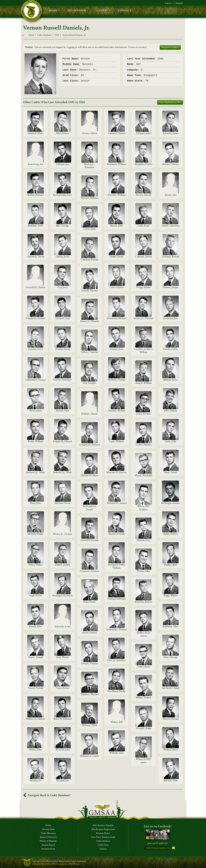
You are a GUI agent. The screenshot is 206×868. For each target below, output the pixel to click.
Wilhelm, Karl (116, 753)
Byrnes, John (117, 226)
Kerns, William (36, 441)
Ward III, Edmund (62, 719)
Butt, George (62, 226)
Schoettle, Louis (63, 626)
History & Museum (48, 841)
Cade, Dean (144, 226)
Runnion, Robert (144, 602)
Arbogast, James (143, 133)
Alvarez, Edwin (89, 133)
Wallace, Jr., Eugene (36, 719)
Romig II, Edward (117, 599)
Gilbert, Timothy (90, 352)
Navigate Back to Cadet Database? (47, 795)
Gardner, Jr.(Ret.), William (144, 351)
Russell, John (35, 626)
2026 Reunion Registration (103, 829)
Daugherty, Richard (36, 318)
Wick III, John (63, 750)
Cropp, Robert (143, 287)
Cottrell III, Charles (35, 287)
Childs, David (116, 257)
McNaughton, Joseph (90, 508)
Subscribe (173, 848)
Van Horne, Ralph (170, 688)
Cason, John (90, 229)
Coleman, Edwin (143, 257)
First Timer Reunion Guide (103, 837)
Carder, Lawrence (170, 226)
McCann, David (63, 503)
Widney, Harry (171, 750)
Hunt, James (36, 411)
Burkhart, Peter (36, 226)
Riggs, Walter (170, 596)
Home (31, 35)
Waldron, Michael (89, 694)
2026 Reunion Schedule (103, 825)
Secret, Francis (89, 633)
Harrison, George (116, 380)
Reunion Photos (103, 833)
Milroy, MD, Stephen (144, 508)
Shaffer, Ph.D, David (143, 634)
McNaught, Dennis (171, 503)
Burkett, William (90, 198)
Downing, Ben (170, 318)
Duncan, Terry (35, 349)
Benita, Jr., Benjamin (89, 166)
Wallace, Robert (143, 698)
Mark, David (170, 472)
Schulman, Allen (170, 626)
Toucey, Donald (36, 688)
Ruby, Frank (89, 602)
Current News (48, 829)
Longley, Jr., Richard (90, 445)
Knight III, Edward (63, 441)
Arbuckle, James (170, 133)
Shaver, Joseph (36, 657)
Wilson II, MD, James (143, 761)
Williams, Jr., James (89, 756)
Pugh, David (35, 596)
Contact (103, 849)
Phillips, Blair (171, 565)
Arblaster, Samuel (116, 133)
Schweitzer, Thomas (117, 630)
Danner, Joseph (170, 287)
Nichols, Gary (144, 540)
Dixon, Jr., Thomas (143, 318)
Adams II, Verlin (35, 133)
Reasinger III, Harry (62, 596)
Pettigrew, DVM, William (117, 566)
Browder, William (116, 195)
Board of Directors (48, 837)
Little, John (171, 441)
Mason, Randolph (143, 475)
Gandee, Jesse (117, 349)
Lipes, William (117, 441)
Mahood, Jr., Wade (35, 472)
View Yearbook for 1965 (170, 102)
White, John (35, 750)
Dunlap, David (63, 349)
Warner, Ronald (171, 719)
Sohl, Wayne (63, 657)
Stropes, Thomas (89, 664)
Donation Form (48, 849)
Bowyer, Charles (170, 164)
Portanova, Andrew (90, 571)
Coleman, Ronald (171, 257)
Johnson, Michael (117, 411)
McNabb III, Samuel (117, 503)
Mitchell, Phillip (35, 534)
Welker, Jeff (116, 722)
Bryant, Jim (171, 195)
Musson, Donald (116, 534)
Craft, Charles (116, 287)
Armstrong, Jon (36, 164)
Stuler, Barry (144, 667)
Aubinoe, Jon (63, 164)
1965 (57, 35)
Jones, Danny (170, 411)
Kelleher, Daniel (89, 414)
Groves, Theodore (63, 380)
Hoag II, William (143, 383)
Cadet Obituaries (48, 833)
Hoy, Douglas (89, 383)
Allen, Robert (63, 133)
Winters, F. (36, 781)
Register (179, 3)
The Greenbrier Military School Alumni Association (66, 861)
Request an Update (170, 47)
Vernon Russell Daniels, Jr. (74, 35)
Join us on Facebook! (158, 826)
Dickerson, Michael (116, 318)
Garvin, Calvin (170, 349)
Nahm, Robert (170, 534)
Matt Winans (74, 864)
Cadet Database (44, 35)
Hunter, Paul (62, 411)
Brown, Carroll (143, 195)
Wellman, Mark (89, 725)
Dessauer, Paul (62, 318)
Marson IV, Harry (90, 475)
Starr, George (171, 657)
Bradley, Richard (35, 195)
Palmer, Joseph (63, 565)
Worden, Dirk (170, 781)
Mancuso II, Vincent (117, 472)
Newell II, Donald (90, 540)
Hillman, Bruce (171, 380)
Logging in (72, 47)
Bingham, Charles (144, 164)
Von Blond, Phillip (117, 691)
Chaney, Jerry (62, 257)
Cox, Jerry (63, 287)
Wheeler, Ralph (144, 728)
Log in (169, 3)
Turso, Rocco (62, 688)
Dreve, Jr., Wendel (90, 321)
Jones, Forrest (143, 414)
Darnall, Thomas (89, 291)
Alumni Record (48, 845)
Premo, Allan (143, 571)
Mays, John (35, 503)
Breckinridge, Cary (63, 195)
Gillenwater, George (35, 380)
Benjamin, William (116, 164)
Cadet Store (103, 845)
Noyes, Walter (36, 565)
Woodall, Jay (62, 781)
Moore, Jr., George (63, 534)
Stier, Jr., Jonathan (116, 660)
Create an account (137, 47)
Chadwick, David (36, 257)
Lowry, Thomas (143, 445)
